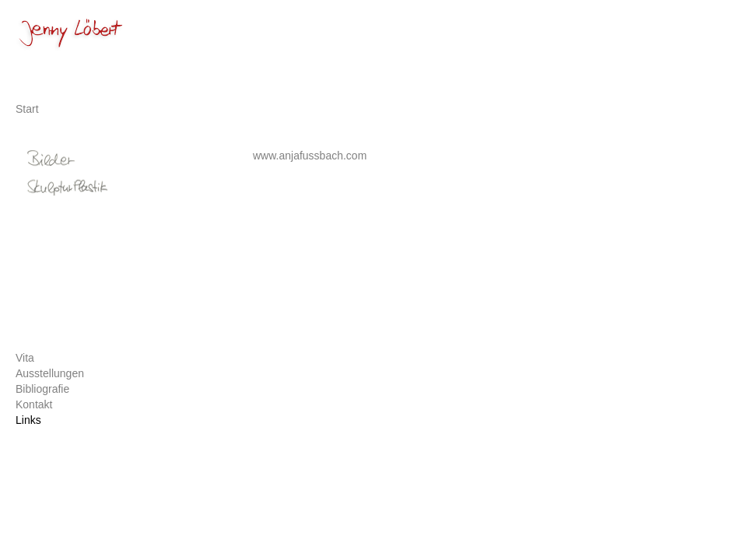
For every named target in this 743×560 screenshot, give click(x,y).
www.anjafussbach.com (310, 156)
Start (27, 109)
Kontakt (34, 404)
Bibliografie (42, 389)
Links (28, 420)
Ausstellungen (50, 373)
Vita (25, 358)
